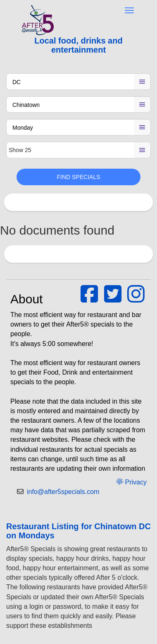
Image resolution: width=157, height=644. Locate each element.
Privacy (132, 482)
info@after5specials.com (63, 492)
